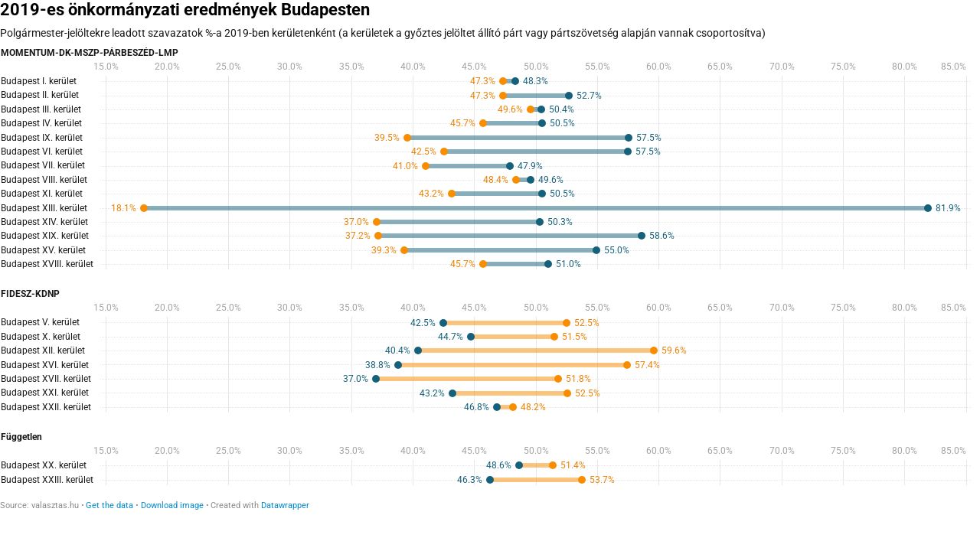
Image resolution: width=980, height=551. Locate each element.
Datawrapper (285, 505)
